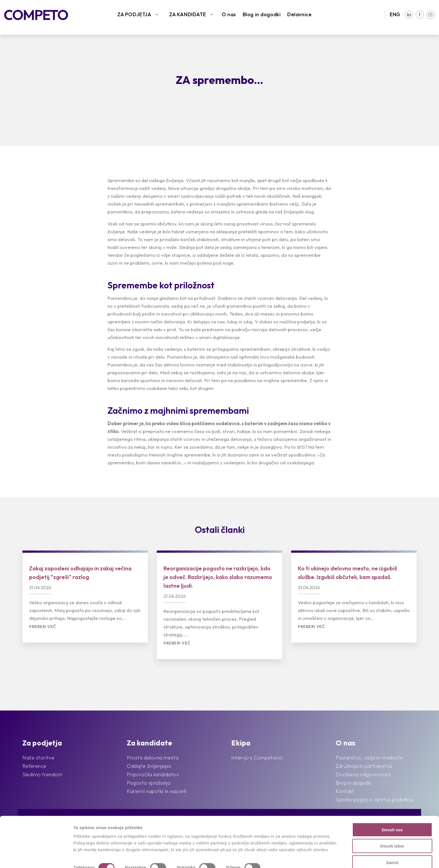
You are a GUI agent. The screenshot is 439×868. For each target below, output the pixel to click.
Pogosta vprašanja (149, 783)
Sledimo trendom (42, 774)
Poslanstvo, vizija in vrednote (369, 758)
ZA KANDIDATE (188, 14)
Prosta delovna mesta (153, 758)
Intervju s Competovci (257, 758)
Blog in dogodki (262, 14)
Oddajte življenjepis (149, 766)
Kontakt (345, 791)
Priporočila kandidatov (153, 774)
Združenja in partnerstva (364, 766)
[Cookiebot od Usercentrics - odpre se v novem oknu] (36, 857)
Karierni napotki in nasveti (157, 791)
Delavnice (299, 14)
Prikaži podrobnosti (291, 857)
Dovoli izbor (392, 830)
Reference (34, 766)
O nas (229, 14)
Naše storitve (38, 758)
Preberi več (43, 627)
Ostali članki (220, 530)
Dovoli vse (392, 813)
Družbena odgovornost (363, 774)
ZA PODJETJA (134, 14)
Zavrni (392, 846)
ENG (395, 14)
